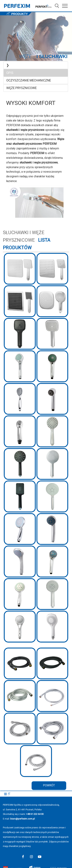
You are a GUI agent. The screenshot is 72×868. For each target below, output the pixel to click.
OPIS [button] (10, 73)
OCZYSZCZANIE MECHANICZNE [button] (29, 80)
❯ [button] (8, 65)
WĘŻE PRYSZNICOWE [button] (21, 88)
